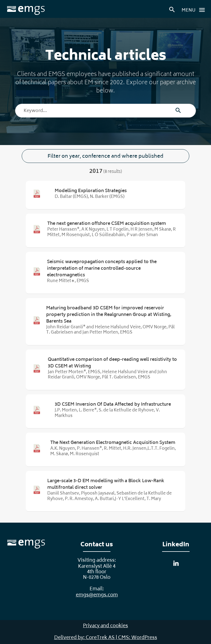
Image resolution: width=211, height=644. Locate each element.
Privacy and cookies (105, 626)
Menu (195, 10)
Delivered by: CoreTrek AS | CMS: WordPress (106, 638)
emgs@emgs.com (97, 595)
